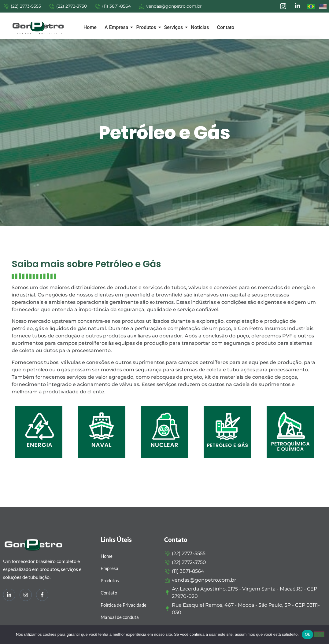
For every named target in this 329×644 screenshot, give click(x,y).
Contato (225, 27)
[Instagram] (26, 595)
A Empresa (118, 27)
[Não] (319, 634)
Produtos (147, 27)
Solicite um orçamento (286, 40)
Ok (307, 634)
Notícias (200, 27)
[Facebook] (42, 595)
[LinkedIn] (9, 595)
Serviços (175, 27)
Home (90, 27)
